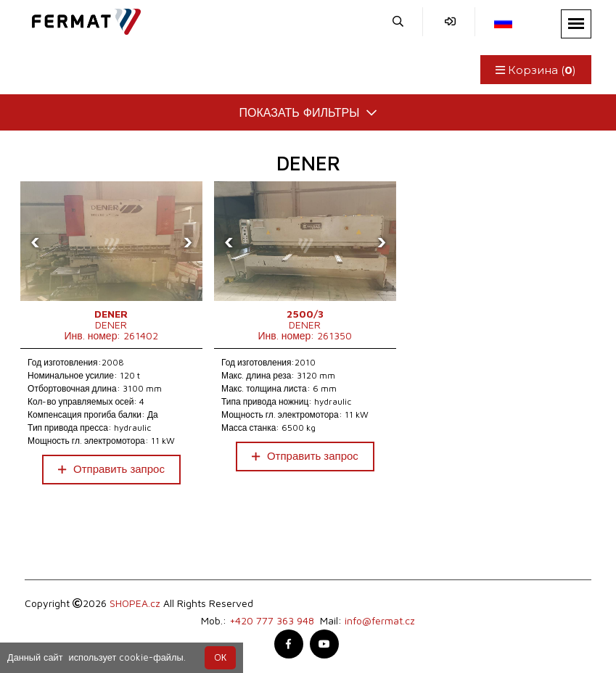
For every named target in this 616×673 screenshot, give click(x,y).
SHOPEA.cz (135, 603)
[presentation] (35, 241)
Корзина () (536, 70)
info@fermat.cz (380, 620)
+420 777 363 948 (272, 620)
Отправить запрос (111, 469)
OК (220, 657)
